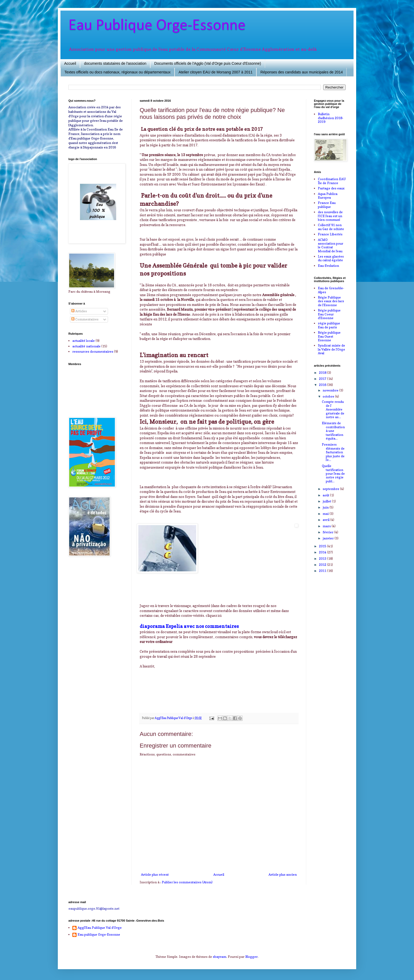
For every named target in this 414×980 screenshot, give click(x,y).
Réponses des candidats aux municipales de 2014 (302, 72)
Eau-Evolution (328, 266)
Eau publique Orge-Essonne (99, 935)
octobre (329, 396)
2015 (323, 546)
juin (326, 507)
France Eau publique (327, 205)
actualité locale (84, 341)
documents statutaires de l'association (115, 63)
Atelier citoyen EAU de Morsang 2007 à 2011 (215, 72)
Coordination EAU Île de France (332, 181)
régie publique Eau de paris (329, 325)
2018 (323, 373)
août (326, 495)
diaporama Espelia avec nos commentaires (189, 626)
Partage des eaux (331, 188)
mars (327, 526)
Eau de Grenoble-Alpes (331, 290)
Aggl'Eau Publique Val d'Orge (100, 928)
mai (326, 514)
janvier (329, 538)
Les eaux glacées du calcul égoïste (331, 258)
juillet (327, 501)
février (328, 532)
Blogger (251, 957)
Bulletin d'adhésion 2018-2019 (331, 118)
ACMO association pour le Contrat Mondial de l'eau (331, 245)
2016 (323, 385)
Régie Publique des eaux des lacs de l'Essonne (331, 301)
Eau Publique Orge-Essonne (157, 26)
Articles (79, 311)
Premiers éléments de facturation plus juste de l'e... (333, 452)
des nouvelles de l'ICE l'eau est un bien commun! (330, 216)
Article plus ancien (283, 874)
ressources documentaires (93, 351)
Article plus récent (155, 874)
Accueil (70, 63)
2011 (323, 571)
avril (326, 520)
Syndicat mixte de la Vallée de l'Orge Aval (331, 349)
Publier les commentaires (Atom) (187, 882)
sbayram (220, 957)
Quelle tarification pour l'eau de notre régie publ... (333, 473)
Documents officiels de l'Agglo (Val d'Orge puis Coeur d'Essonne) (208, 63)
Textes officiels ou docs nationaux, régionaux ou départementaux (117, 72)
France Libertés (330, 234)
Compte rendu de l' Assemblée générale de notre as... (333, 409)
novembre (331, 390)
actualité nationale (86, 346)
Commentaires (85, 319)
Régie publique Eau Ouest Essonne (329, 336)
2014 (323, 552)
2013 (323, 559)
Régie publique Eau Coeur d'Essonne (329, 314)
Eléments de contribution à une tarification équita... (333, 431)
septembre (331, 489)
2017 (323, 379)
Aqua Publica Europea (328, 196)
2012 (323, 565)
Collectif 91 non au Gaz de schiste (331, 227)
